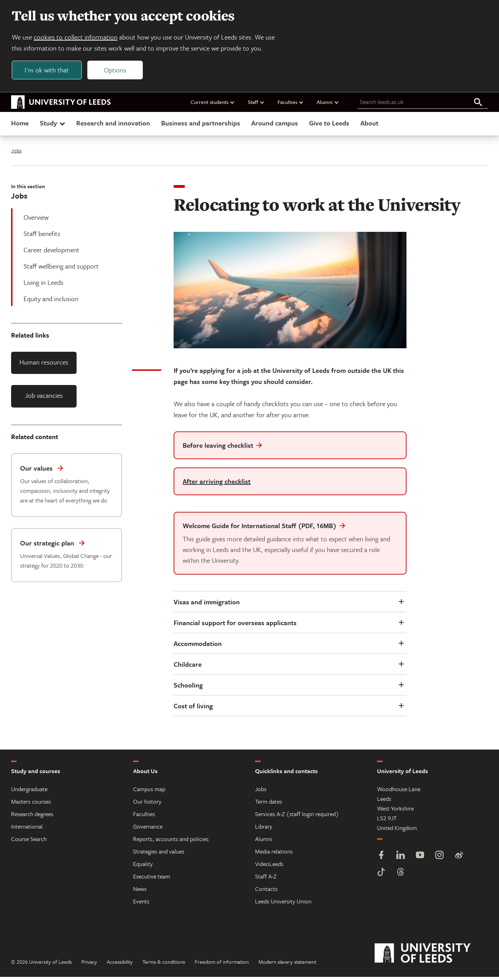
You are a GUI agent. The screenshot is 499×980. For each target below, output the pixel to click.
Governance (148, 829)
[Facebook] (381, 859)
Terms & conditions (164, 965)
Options (117, 72)
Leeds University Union (283, 904)
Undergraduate (29, 792)
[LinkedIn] (401, 859)
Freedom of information (222, 965)
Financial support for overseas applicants (235, 626)
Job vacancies (44, 399)
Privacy (89, 965)
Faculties (291, 105)
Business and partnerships (201, 126)
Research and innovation (113, 126)
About (369, 126)
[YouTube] (420, 859)
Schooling (188, 688)
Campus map (149, 792)
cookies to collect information (78, 39)
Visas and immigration (207, 605)
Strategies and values (159, 854)
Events (141, 904)
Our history (147, 804)
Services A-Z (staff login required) (297, 817)
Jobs (16, 154)
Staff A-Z (266, 879)
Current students (213, 105)
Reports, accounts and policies (171, 842)
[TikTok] (381, 876)
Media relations (274, 854)
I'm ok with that (49, 72)
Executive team (152, 879)
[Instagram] (439, 859)
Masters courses (31, 804)
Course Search (29, 842)
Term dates (269, 804)
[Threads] (401, 876)
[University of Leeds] (431, 956)
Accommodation (198, 646)
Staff (256, 105)
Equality (143, 867)
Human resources (44, 365)
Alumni (328, 105)
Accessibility (120, 965)
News (140, 892)
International (27, 829)
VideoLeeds (269, 867)
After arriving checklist (217, 484)
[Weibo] (459, 859)
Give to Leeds (329, 126)
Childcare (188, 667)
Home (20, 126)
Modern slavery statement (287, 965)
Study (53, 126)
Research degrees (32, 817)
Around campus (275, 126)
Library (264, 829)
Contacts (266, 892)
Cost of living (193, 709)
